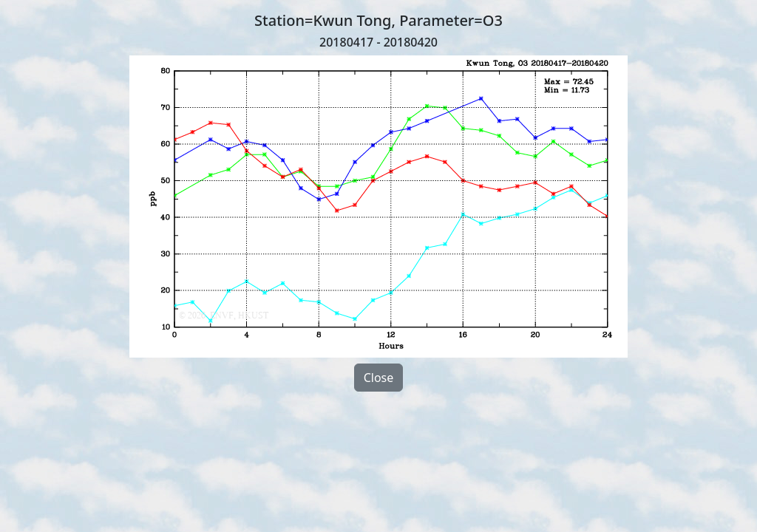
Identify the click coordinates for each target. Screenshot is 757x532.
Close (379, 378)
